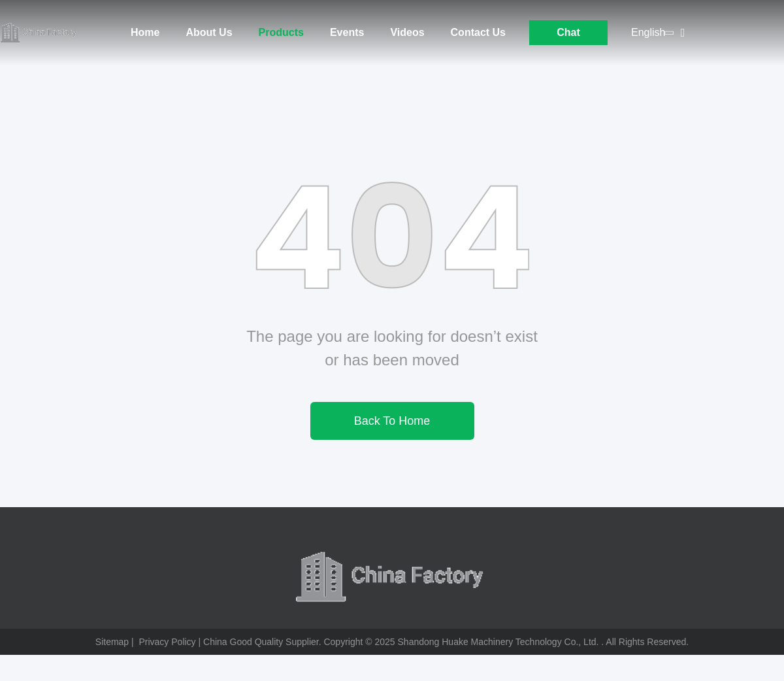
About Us (209, 32)
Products (281, 32)
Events (347, 32)
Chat (568, 32)
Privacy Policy (167, 642)
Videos (407, 32)
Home (145, 32)
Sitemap (112, 642)
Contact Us (478, 32)
